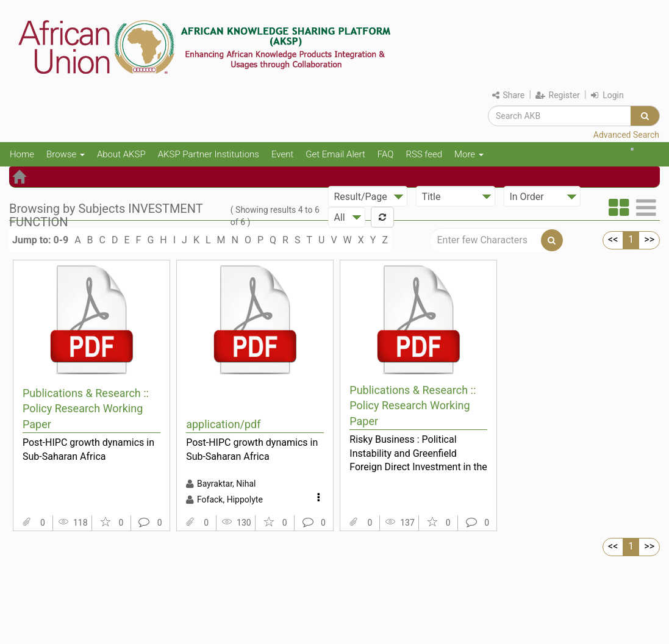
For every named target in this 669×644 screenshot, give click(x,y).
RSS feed (424, 154)
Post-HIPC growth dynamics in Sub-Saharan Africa (88, 449)
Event (282, 154)
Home (22, 154)
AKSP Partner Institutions (209, 154)
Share (508, 95)
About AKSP (121, 154)
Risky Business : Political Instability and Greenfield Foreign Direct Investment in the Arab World (418, 453)
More (469, 154)
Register (558, 95)
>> (649, 239)
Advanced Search (626, 135)
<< (613, 239)
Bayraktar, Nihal (227, 484)
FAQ (386, 154)
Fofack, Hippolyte (230, 499)
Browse (66, 154)
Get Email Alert (335, 154)
